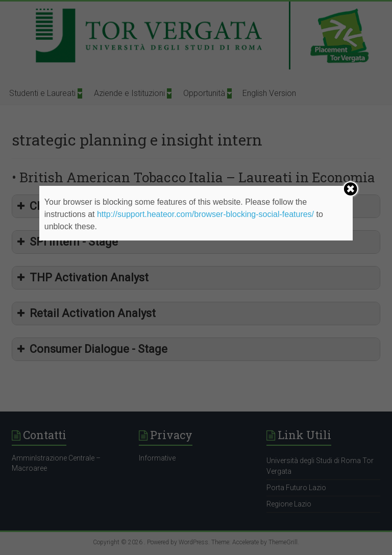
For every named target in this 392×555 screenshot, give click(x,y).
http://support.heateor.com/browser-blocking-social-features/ (205, 214)
